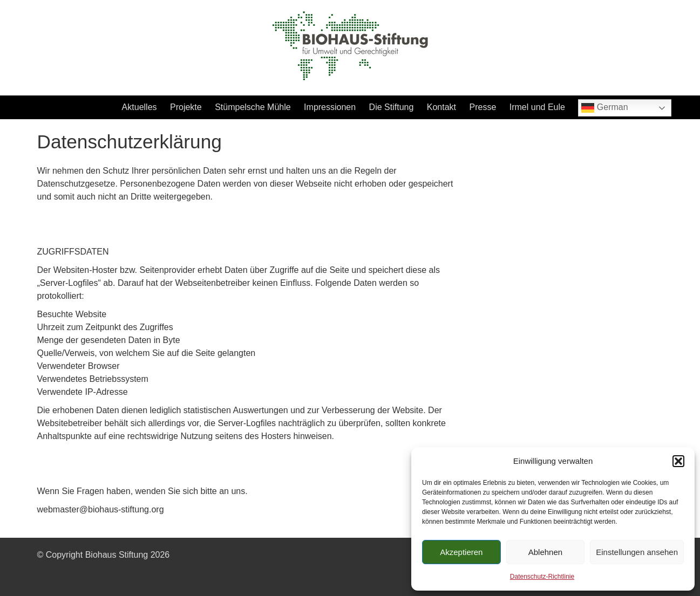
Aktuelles (140, 107)
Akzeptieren (461, 552)
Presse (483, 107)
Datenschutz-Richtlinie (542, 577)
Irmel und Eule (537, 107)
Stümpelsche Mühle (253, 107)
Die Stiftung (392, 107)
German (604, 108)
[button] (678, 461)
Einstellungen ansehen (637, 552)
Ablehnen (545, 552)
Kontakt (441, 107)
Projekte (186, 107)
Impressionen (330, 107)
